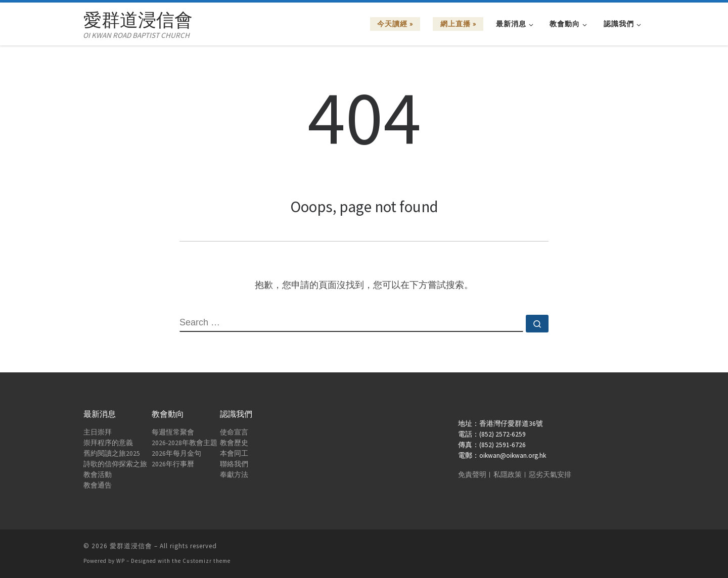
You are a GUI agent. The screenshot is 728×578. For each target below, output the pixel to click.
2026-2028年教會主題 (185, 443)
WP (121, 561)
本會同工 (234, 453)
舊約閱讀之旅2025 (112, 453)
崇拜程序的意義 (108, 443)
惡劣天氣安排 (550, 475)
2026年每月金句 (176, 453)
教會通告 (98, 485)
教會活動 (98, 475)
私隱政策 (508, 475)
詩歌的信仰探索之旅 (115, 464)
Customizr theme (207, 561)
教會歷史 (234, 443)
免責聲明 (472, 475)
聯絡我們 (234, 464)
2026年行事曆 (173, 464)
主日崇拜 (98, 432)
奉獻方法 (234, 475)
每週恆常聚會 (173, 432)
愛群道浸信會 (131, 546)
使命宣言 (234, 432)
